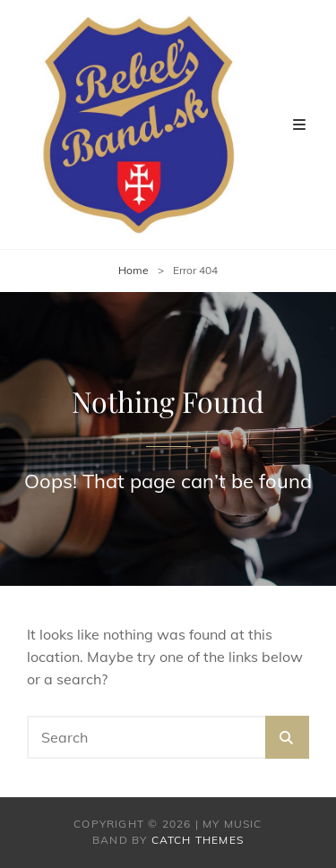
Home (134, 270)
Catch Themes (198, 840)
